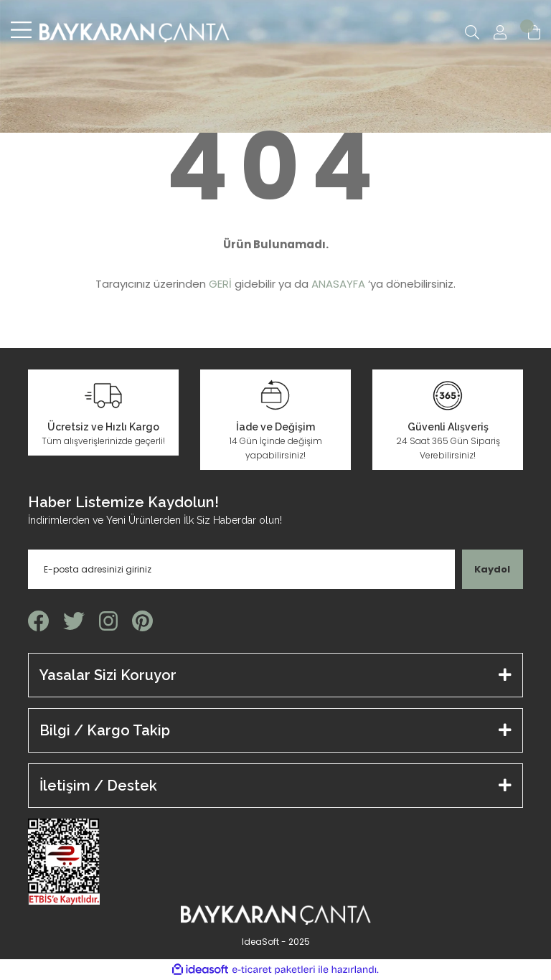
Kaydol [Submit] (492, 569)
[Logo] (135, 32)
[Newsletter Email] (241, 569)
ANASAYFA (338, 284)
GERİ (220, 284)
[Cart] (534, 32)
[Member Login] (500, 32)
